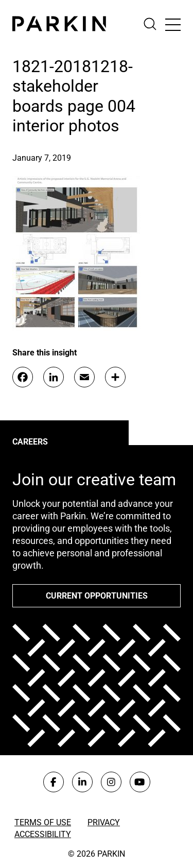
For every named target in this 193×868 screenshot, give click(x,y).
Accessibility (43, 834)
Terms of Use (43, 822)
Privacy (104, 822)
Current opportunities (97, 596)
